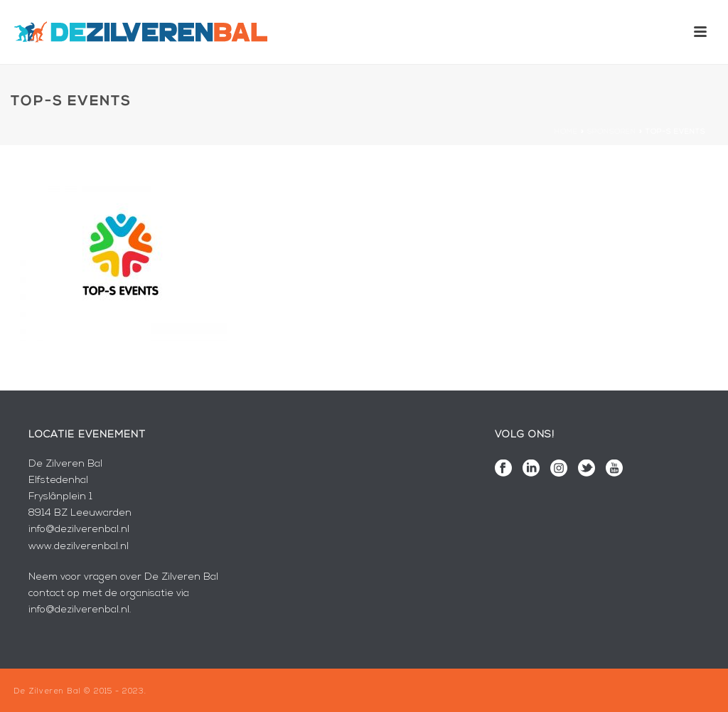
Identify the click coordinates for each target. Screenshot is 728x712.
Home (566, 132)
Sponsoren (612, 132)
